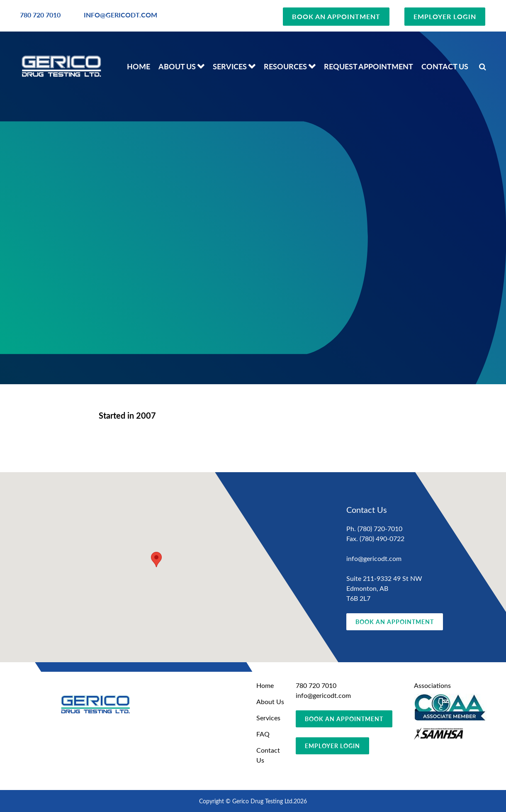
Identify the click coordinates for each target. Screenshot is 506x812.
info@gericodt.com (374, 558)
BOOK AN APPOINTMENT (336, 16)
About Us (177, 66)
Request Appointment (369, 66)
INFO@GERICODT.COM (120, 15)
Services (230, 66)
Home (139, 66)
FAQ (263, 734)
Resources (285, 66)
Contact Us (445, 66)
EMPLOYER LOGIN (445, 16)
